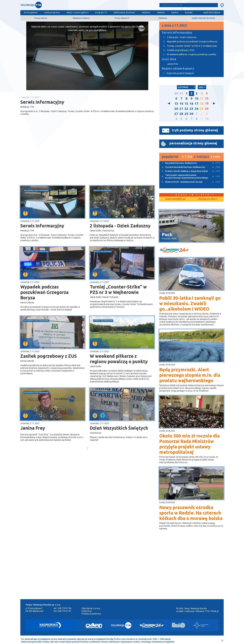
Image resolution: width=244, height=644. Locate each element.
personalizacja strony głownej (193, 143)
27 (176, 114)
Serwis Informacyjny (42, 226)
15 (186, 104)
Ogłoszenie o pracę (91, 608)
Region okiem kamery (178, 68)
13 (176, 104)
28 (181, 114)
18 (202, 104)
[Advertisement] (54, 158)
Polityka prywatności (91, 614)
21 (181, 109)
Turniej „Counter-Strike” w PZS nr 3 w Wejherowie (118, 290)
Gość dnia (169, 59)
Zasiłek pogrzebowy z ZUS (49, 356)
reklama (161, 12)
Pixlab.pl (215, 611)
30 (176, 93)
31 (181, 93)
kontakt (189, 12)
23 (191, 109)
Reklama (163, 18)
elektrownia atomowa (124, 12)
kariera (175, 12)
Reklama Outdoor (81, 18)
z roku (215, 157)
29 (186, 114)
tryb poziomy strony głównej (195, 130)
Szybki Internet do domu (203, 18)
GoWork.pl (87, 611)
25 (202, 109)
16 (191, 104)
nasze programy (52, 12)
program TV (101, 12)
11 (202, 99)
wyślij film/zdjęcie (212, 12)
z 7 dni (187, 157)
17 (197, 104)
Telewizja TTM (202, 611)
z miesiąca (201, 157)
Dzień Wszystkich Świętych (119, 428)
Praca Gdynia (41, 18)
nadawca (146, 12)
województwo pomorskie (36, 190)
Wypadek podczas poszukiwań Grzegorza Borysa (44, 292)
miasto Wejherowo (103, 190)
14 (181, 104)
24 (197, 109)
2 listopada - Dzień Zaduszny (120, 226)
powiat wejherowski (103, 321)
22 (186, 109)
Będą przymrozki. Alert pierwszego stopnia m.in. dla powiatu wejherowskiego (190, 375)
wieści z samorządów (77, 12)
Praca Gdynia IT (122, 18)
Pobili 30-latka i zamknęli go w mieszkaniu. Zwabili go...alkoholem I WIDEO (190, 303)
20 (176, 109)
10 (197, 99)
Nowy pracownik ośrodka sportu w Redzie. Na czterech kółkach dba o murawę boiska (191, 513)
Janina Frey (33, 428)
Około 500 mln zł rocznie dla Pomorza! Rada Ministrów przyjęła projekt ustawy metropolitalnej (190, 444)
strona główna (31, 12)
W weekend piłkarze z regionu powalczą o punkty (119, 359)
